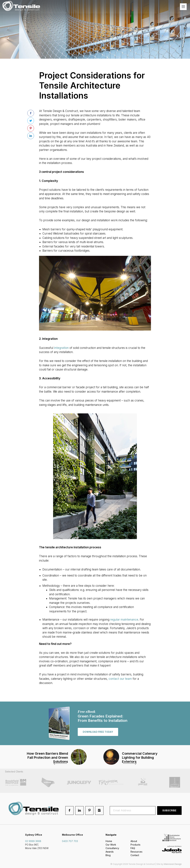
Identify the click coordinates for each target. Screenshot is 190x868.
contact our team (120, 679)
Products (135, 845)
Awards (110, 852)
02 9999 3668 (33, 841)
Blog (108, 855)
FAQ (133, 848)
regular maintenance (124, 620)
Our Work (111, 845)
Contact (135, 855)
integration (61, 348)
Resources (136, 852)
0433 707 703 (70, 841)
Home (109, 841)
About (134, 841)
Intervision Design (173, 864)
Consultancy (112, 848)
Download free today (98, 732)
